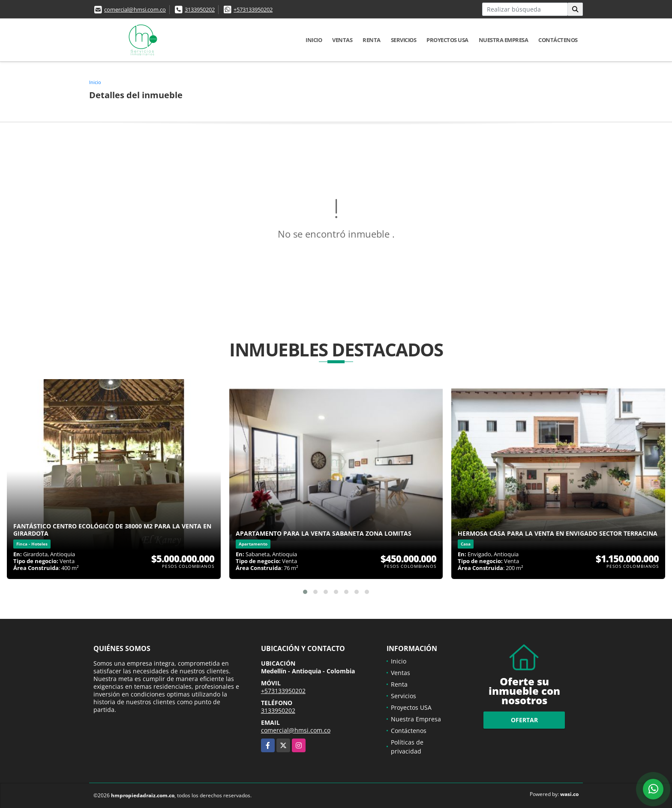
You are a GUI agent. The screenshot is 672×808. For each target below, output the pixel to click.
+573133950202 (253, 9)
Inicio (314, 40)
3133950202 (200, 9)
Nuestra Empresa (504, 40)
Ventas (342, 40)
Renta (372, 40)
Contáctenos (558, 40)
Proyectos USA (447, 40)
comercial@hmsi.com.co (135, 9)
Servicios (404, 40)
